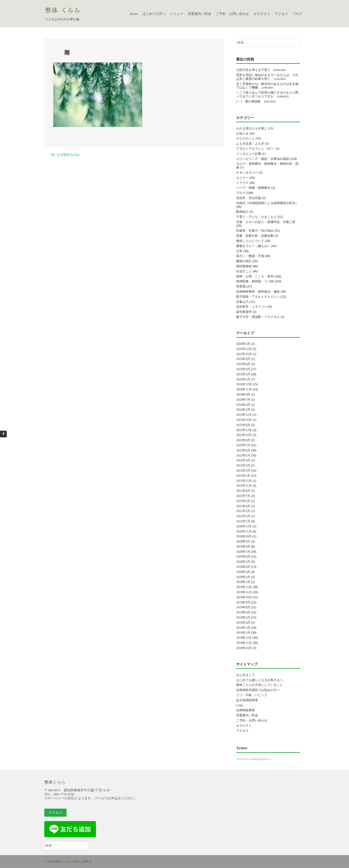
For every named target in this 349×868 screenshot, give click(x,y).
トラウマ (242, 183)
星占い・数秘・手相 (250, 256)
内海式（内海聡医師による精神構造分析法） (267, 203)
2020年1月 (243, 582)
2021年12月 (244, 481)
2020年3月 (243, 572)
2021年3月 (243, 511)
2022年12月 (244, 430)
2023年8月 (243, 425)
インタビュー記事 (249, 154)
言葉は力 (242, 302)
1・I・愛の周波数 (248, 101)
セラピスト (262, 14)
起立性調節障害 (247, 700)
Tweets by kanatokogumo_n (254, 759)
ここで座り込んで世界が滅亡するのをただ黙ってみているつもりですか (267, 94)
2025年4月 (243, 364)
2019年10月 (244, 597)
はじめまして (246, 675)
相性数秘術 (244, 266)
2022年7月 (243, 445)
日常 (239, 251)
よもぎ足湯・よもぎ (250, 144)
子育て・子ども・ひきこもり (256, 217)
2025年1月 (243, 379)
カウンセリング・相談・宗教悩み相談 (263, 159)
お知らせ (242, 134)
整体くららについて (250, 241)
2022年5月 (243, 455)
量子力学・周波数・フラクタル (258, 317)
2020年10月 (244, 536)
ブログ (297, 14)
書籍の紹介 (244, 261)
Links (240, 705)
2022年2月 (243, 471)
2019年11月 (244, 592)
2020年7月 (243, 552)
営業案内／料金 (200, 14)
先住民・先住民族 (249, 198)
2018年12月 (244, 638)
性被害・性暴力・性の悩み (255, 231)
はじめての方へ (154, 14)
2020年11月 (244, 531)
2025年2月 (243, 374)
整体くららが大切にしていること (260, 685)
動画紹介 (242, 212)
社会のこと (244, 271)
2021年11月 (244, 486)
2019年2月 (243, 628)
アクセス (281, 14)
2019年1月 (243, 633)
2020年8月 (243, 547)
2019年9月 (243, 602)
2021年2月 (243, 516)
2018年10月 (244, 648)
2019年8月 (243, 607)
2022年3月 (243, 465)
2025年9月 (243, 359)
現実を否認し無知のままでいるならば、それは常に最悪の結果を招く (267, 77)
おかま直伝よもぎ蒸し (252, 128)
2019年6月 (243, 612)
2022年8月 (243, 440)
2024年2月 (243, 410)
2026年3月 (243, 344)
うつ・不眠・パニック (252, 695)
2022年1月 (243, 476)
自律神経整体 (246, 710)
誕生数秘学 (244, 312)
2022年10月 (244, 435)
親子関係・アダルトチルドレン (258, 297)
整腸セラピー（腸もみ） (253, 246)
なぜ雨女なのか (66, 155)
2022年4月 (243, 460)
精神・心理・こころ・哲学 (255, 276)
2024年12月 (244, 384)
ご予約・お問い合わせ (232, 14)
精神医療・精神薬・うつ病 (255, 281)
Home (134, 14)
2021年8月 (243, 491)
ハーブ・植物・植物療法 (253, 188)
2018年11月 (244, 643)
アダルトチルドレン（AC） (255, 149)
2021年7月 (243, 496)
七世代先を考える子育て (253, 70)
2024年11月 (244, 389)
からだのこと (246, 138)
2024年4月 (243, 405)
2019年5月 (243, 618)
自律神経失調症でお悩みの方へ (258, 690)
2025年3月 (243, 369)
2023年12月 (244, 415)
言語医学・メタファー (252, 307)
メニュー (177, 14)
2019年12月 (244, 587)
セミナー (242, 178)
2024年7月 (243, 400)
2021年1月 (243, 521)
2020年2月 (243, 577)
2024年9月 (243, 395)
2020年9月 (243, 541)
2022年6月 (243, 450)
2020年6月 (243, 557)
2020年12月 (244, 526)
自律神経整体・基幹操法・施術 (258, 292)
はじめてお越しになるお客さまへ (260, 680)
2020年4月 (243, 567)
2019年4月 (243, 623)
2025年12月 (244, 349)
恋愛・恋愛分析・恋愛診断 (255, 236)
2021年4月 (243, 506)
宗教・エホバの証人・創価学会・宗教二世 (266, 222)
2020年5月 (243, 562)
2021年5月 (243, 501)
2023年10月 (244, 420)
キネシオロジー (247, 173)
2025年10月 (244, 354)
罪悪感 (241, 286)
